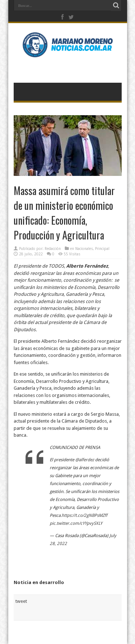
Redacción (53, 249)
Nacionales (84, 249)
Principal (102, 249)
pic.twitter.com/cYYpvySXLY (76, 523)
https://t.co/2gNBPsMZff (84, 515)
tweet (21, 601)
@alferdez (85, 460)
